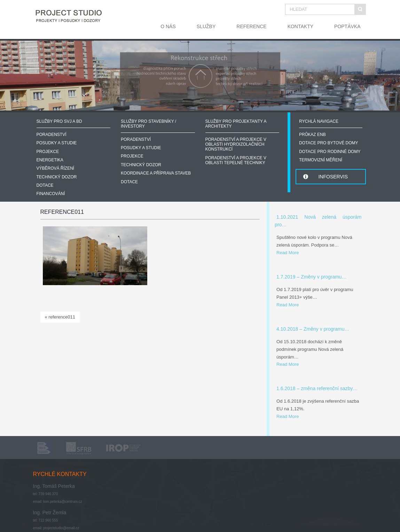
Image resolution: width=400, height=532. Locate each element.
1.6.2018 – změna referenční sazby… (317, 388)
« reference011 (60, 317)
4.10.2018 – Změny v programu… (313, 329)
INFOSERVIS (333, 177)
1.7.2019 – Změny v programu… (312, 277)
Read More (288, 253)
